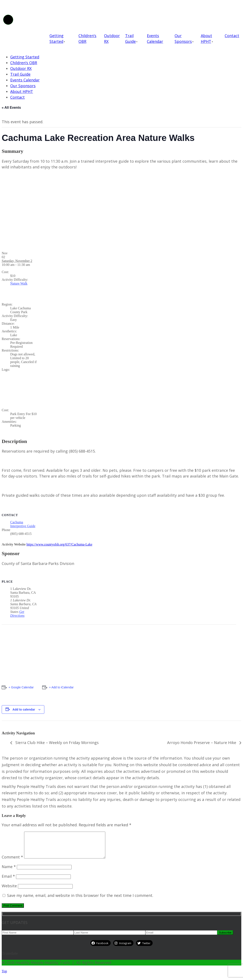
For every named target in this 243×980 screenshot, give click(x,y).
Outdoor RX (112, 38)
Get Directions (17, 614)
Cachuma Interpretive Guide (23, 524)
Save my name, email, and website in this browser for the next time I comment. (80, 900)
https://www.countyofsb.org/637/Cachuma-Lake (59, 544)
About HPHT (206, 38)
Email (8, 881)
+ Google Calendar (21, 687)
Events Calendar (155, 38)
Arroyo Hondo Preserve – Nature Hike (202, 743)
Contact (232, 36)
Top (4, 976)
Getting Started (56, 38)
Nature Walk (19, 283)
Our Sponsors (183, 38)
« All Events (11, 108)
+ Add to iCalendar (61, 687)
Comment (12, 862)
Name (9, 872)
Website (9, 891)
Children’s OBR (87, 38)
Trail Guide (130, 38)
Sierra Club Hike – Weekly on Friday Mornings (56, 743)
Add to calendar (24, 709)
